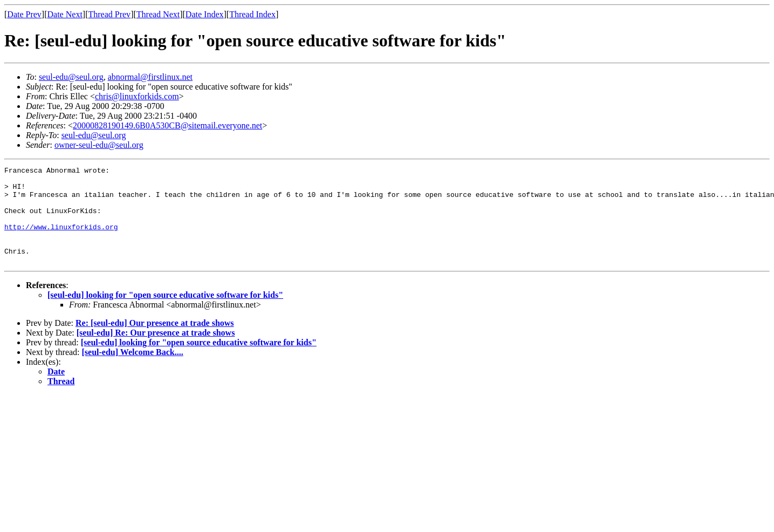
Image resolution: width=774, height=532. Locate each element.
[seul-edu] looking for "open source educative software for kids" (165, 314)
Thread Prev (109, 14)
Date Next (65, 14)
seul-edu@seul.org (71, 77)
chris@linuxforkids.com (137, 96)
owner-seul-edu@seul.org (99, 145)
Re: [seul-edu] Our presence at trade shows (155, 342)
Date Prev (24, 14)
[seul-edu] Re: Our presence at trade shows (156, 352)
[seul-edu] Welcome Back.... (133, 371)
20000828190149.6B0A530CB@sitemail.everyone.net (167, 125)
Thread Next (158, 14)
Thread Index (252, 14)
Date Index (205, 14)
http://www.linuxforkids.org (61, 240)
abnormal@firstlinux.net (150, 77)
